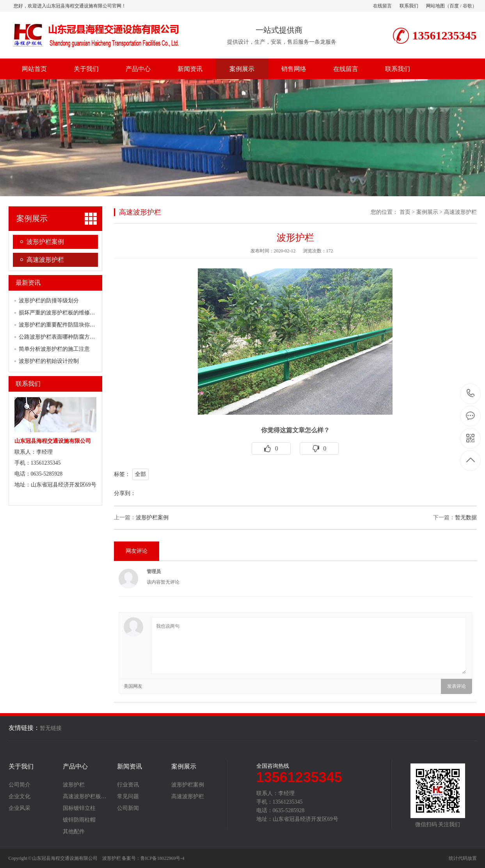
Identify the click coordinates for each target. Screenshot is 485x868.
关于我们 (86, 69)
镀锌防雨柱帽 (79, 820)
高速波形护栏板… (85, 797)
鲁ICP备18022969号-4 (163, 858)
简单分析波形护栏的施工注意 (54, 349)
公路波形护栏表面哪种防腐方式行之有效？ (71, 337)
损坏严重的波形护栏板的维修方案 (60, 313)
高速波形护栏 (45, 260)
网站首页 (34, 69)
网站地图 (435, 6)
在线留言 (382, 6)
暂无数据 (466, 517)
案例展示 (242, 69)
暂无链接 (51, 728)
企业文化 (20, 797)
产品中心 (138, 69)
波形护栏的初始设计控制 (49, 361)
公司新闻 (128, 808)
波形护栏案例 (45, 242)
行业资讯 (128, 785)
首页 (405, 212)
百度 (454, 6)
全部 (140, 474)
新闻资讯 (190, 69)
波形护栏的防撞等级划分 (49, 301)
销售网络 (294, 69)
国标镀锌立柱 (79, 808)
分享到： (125, 493)
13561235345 (471, 393)
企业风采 (20, 808)
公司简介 (20, 785)
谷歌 (467, 6)
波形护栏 (74, 785)
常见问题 (128, 797)
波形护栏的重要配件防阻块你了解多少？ (68, 325)
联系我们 (409, 6)
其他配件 (74, 832)
